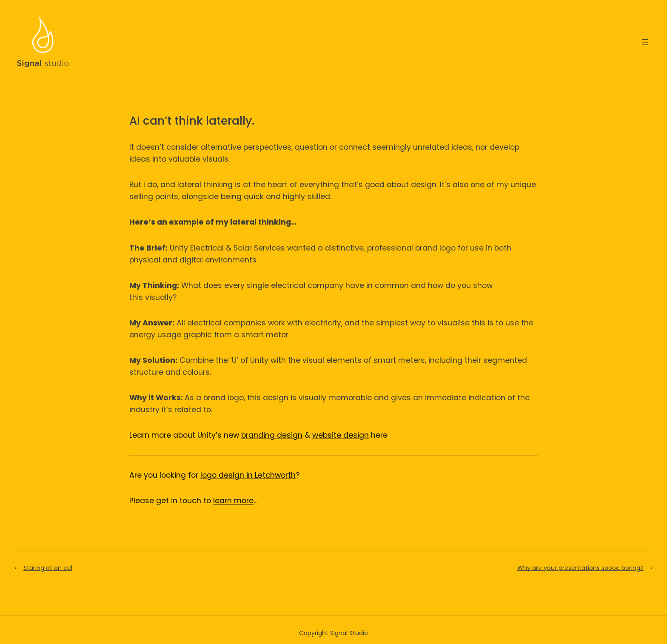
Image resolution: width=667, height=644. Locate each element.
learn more (233, 501)
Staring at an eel (48, 568)
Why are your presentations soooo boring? (580, 568)
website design (341, 435)
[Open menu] (645, 42)
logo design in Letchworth (248, 475)
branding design (272, 435)
